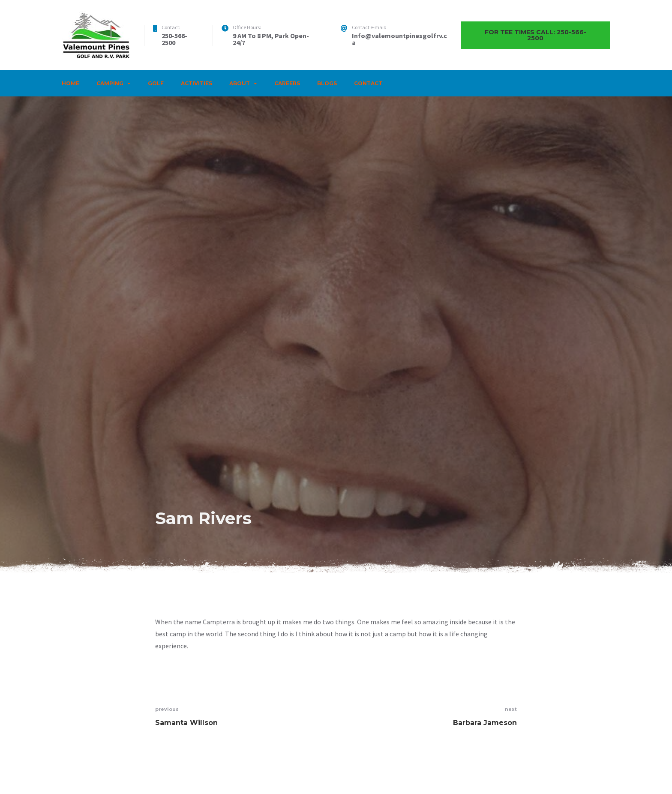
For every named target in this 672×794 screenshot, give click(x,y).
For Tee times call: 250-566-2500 (535, 35)
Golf (156, 83)
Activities (196, 83)
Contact (368, 83)
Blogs (327, 83)
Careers (287, 83)
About (240, 83)
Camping (110, 83)
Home (70, 83)
